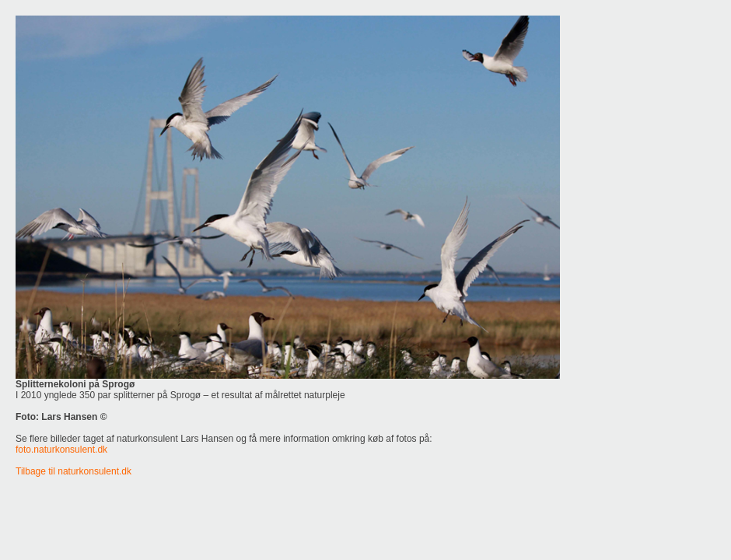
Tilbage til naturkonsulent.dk (73, 471)
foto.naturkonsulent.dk (61, 450)
